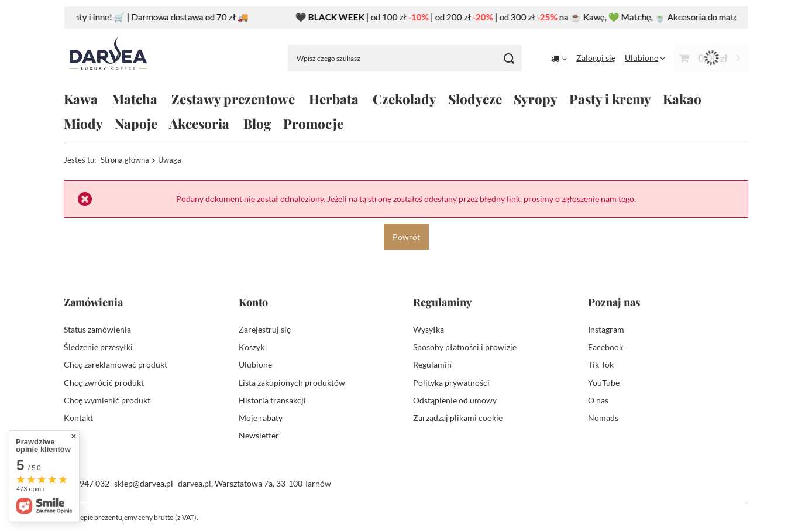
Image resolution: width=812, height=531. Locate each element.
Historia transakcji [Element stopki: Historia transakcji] (272, 400)
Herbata (334, 99)
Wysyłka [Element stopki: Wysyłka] (429, 329)
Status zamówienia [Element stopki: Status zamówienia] (97, 329)
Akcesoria (199, 124)
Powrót (406, 236)
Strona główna (125, 160)
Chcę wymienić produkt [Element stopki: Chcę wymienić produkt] (107, 400)
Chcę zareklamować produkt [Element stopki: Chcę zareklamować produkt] (116, 364)
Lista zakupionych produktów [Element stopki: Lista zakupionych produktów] (292, 383)
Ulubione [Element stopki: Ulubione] (255, 364)
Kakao (682, 99)
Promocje (313, 124)
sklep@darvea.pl (144, 483)
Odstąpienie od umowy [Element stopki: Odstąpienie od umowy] (455, 400)
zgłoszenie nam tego (598, 199)
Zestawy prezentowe (233, 99)
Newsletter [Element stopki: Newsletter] (259, 435)
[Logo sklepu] (108, 58)
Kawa (81, 99)
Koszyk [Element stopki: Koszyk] (252, 347)
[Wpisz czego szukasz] (405, 58)
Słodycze (475, 99)
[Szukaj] (509, 58)
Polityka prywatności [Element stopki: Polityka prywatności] (451, 383)
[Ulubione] (645, 58)
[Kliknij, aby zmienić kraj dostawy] (559, 58)
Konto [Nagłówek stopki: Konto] (253, 302)
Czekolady (405, 99)
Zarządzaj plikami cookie (458, 418)
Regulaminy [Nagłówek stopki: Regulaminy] (442, 302)
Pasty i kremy (610, 99)
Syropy (536, 99)
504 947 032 (87, 483)
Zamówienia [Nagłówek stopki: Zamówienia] (93, 302)
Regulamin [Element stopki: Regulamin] (432, 364)
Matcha (135, 99)
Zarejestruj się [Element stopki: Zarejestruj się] (265, 329)
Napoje (136, 124)
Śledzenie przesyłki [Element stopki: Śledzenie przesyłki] (98, 347)
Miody (83, 124)
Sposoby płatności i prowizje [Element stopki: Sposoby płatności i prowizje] (465, 347)
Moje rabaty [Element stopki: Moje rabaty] (261, 418)
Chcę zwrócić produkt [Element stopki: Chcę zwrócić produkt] (104, 383)
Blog (257, 124)
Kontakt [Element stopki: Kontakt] (78, 418)
